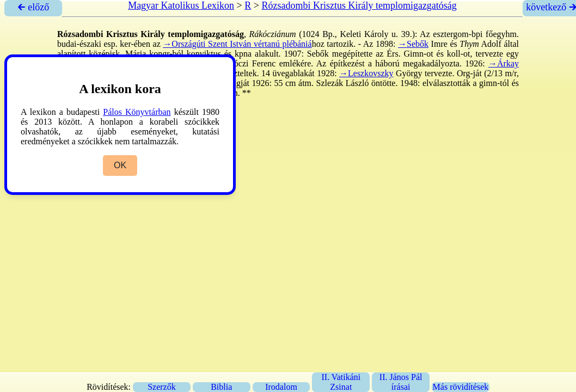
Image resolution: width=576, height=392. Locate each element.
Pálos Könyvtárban (137, 112)
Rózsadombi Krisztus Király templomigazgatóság (359, 5)
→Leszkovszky (366, 73)
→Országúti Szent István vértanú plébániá (237, 44)
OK (120, 165)
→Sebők (413, 44)
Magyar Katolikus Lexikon (181, 5)
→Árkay (504, 63)
